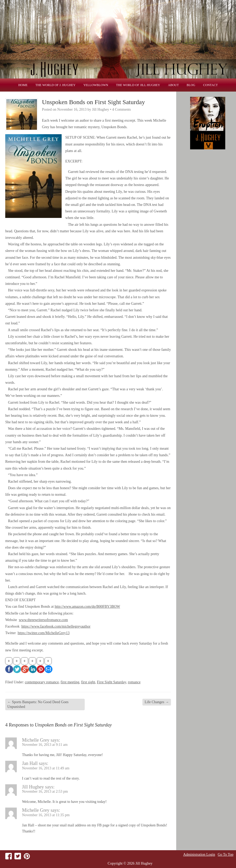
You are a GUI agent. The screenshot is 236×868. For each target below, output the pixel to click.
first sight (88, 682)
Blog (191, 85)
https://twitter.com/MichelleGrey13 (44, 633)
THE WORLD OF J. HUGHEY (55, 85)
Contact (211, 85)
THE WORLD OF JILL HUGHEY (138, 85)
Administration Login (199, 855)
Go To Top (226, 855)
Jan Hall (30, 763)
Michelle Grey (36, 740)
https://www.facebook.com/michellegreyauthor (56, 626)
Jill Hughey (33, 787)
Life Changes (157, 702)
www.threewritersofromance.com (43, 620)
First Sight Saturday (112, 682)
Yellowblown (96, 85)
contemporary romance (42, 682)
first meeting (70, 682)
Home (23, 85)
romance (134, 682)
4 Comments (122, 109)
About (173, 85)
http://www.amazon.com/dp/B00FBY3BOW (87, 607)
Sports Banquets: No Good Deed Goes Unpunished (38, 704)
